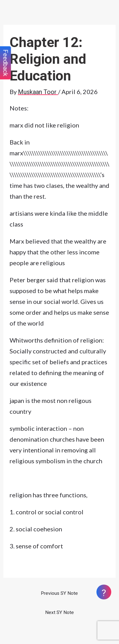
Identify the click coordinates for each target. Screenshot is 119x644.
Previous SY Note (59, 593)
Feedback (6, 63)
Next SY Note (59, 612)
